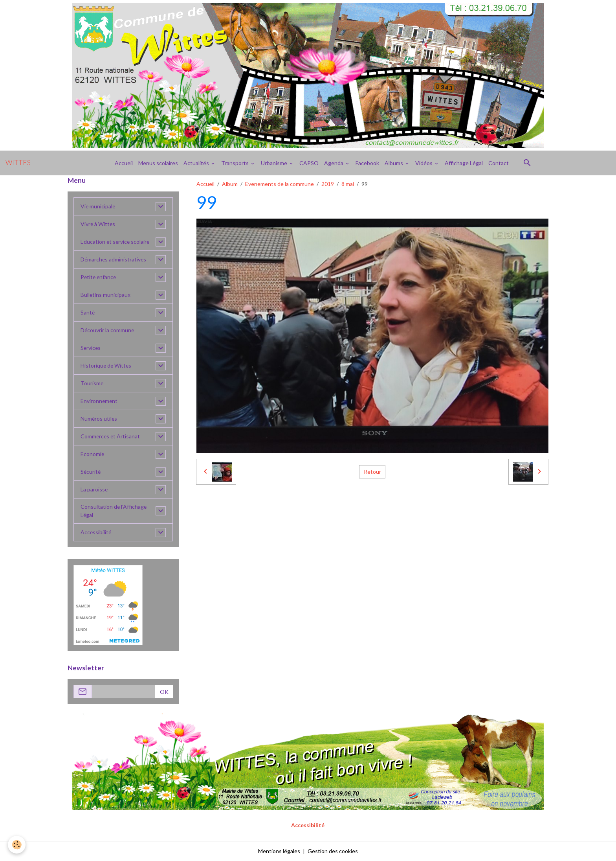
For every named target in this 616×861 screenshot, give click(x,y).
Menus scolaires (158, 163)
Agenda (334, 163)
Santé (88, 313)
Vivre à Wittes (98, 224)
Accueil (124, 163)
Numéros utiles (99, 419)
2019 (328, 184)
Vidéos (424, 163)
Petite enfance (99, 277)
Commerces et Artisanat (111, 437)
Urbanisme (275, 163)
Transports (236, 163)
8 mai (348, 184)
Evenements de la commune (280, 184)
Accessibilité (96, 533)
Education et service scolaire (116, 242)
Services (91, 348)
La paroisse (94, 490)
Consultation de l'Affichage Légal (114, 511)
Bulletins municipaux (106, 295)
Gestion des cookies (333, 851)
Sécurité (91, 472)
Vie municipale (98, 207)
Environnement (99, 401)
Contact (499, 163)
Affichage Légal (464, 163)
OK (164, 692)
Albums (394, 163)
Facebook (367, 163)
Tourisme (92, 384)
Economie (93, 454)
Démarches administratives (114, 260)
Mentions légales (279, 851)
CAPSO (309, 163)
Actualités (197, 163)
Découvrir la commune (108, 330)
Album (230, 184)
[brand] (18, 163)
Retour (372, 472)
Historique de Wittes (106, 366)
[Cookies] (17, 845)
